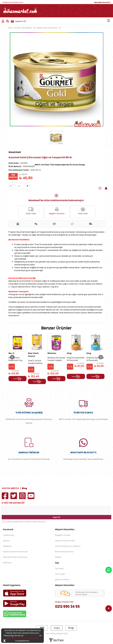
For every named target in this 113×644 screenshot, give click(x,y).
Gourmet (15, 152)
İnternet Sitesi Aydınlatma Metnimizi (22, 638)
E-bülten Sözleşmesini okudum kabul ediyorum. (26, 522)
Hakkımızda (9, 535)
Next (101, 357)
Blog (24, 488)
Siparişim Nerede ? (102, 2)
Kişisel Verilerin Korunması (15, 552)
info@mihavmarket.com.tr (13, 2)
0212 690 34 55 (67, 607)
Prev (12, 357)
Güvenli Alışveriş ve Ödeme (68, 546)
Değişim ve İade (63, 535)
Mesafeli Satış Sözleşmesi (15, 557)
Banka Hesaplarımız (64, 552)
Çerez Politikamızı (31, 636)
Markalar (7, 563)
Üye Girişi (59, 569)
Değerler (7, 546)
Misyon (6, 541)
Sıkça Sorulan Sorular (65, 541)
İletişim (58, 557)
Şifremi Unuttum (62, 579)
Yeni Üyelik (60, 574)
